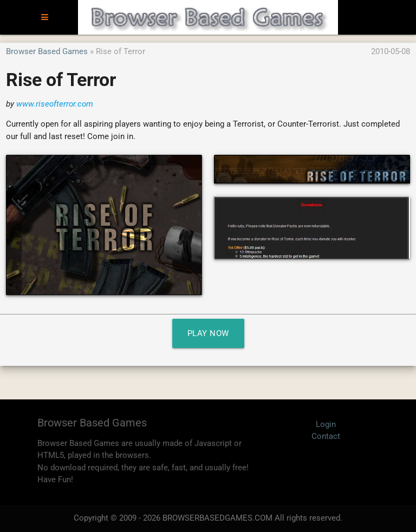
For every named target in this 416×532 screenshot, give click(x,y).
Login (326, 424)
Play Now (208, 333)
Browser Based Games (47, 51)
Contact (326, 436)
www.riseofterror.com (55, 104)
